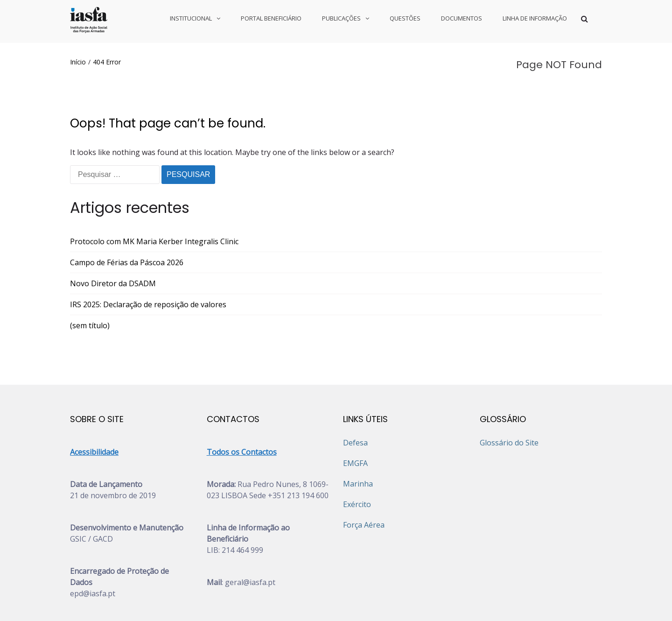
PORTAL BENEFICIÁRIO (271, 18)
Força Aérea (364, 482)
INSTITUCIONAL (191, 18)
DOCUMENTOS (462, 18)
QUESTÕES (405, 18)
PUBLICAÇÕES (341, 18)
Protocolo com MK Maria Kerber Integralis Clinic (154, 198)
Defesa (355, 400)
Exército (357, 461)
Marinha (358, 441)
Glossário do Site (509, 400)
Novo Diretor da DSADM (113, 240)
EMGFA (355, 420)
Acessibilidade (94, 409)
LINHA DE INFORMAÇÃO (535, 18)
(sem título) (90, 282)
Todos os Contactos (242, 409)
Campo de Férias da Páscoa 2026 (127, 219)
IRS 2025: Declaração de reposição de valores (148, 261)
